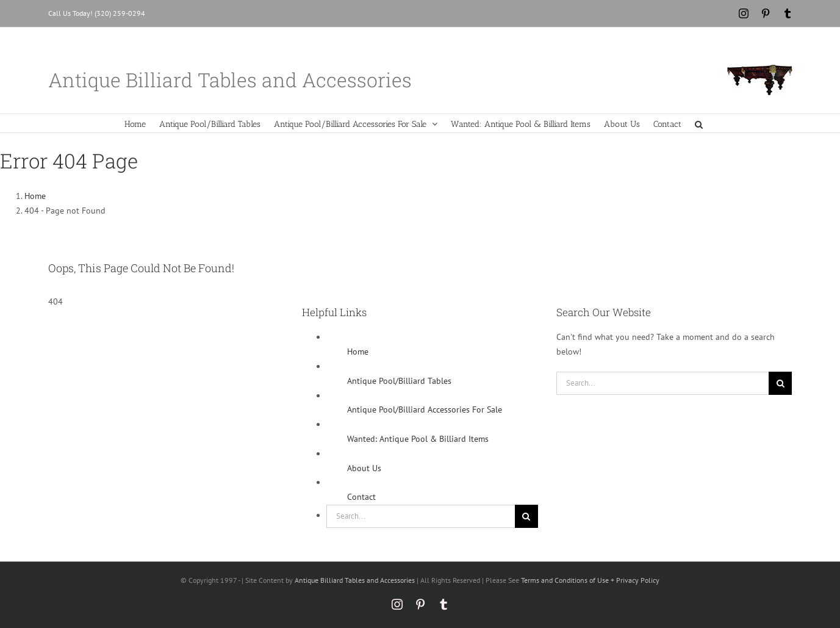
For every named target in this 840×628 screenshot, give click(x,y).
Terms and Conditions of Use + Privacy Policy (590, 580)
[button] (699, 123)
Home (358, 352)
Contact (361, 497)
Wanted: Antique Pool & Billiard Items (418, 439)
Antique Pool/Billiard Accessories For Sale (425, 410)
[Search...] (421, 516)
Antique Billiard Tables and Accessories (355, 580)
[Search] (526, 516)
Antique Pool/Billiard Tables (399, 381)
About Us (364, 468)
